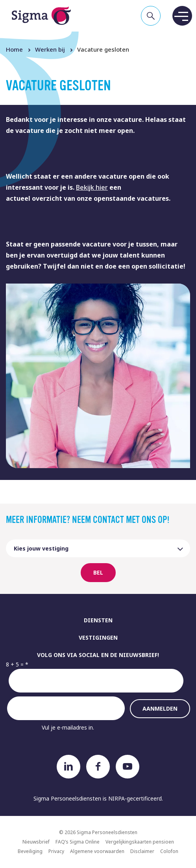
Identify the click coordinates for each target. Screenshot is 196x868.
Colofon (169, 851)
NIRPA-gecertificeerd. (136, 798)
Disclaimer (142, 851)
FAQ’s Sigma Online (78, 842)
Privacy (56, 851)
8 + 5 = (15, 664)
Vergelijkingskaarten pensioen (140, 842)
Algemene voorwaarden (97, 851)
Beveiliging (30, 851)
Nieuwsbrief (36, 842)
